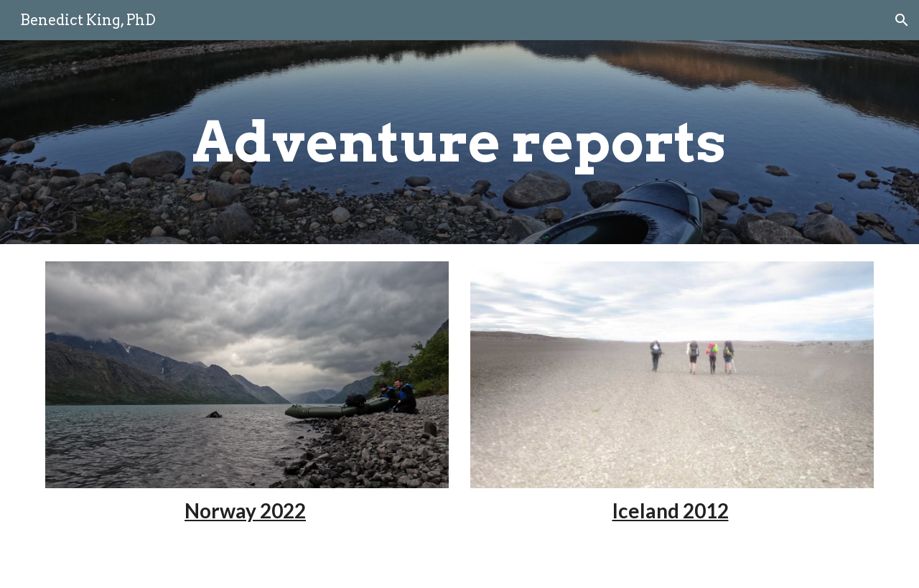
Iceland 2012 (671, 510)
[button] (902, 20)
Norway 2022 (245, 510)
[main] (459, 142)
